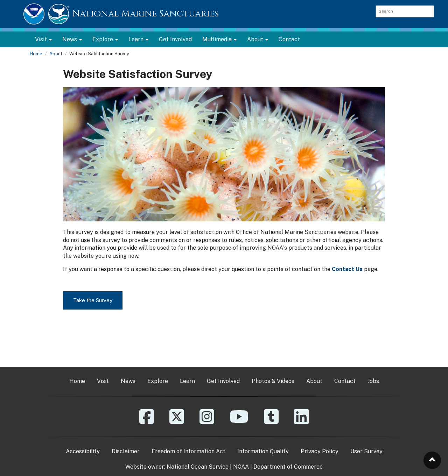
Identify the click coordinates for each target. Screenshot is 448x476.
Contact (289, 39)
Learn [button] (138, 39)
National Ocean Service (198, 467)
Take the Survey (93, 300)
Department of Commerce (288, 467)
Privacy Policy (320, 451)
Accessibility (83, 451)
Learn (187, 381)
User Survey (366, 451)
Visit (103, 381)
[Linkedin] (301, 422)
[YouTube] (239, 422)
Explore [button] (105, 39)
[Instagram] (207, 422)
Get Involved (175, 39)
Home (36, 54)
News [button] (72, 39)
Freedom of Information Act (188, 451)
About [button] (258, 39)
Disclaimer (126, 451)
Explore (158, 381)
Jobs (373, 381)
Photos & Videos (273, 381)
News (128, 381)
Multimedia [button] (219, 39)
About (56, 54)
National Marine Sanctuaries (146, 14)
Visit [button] (43, 39)
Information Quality (263, 451)
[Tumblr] (271, 422)
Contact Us (347, 269)
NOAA (241, 467)
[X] (177, 422)
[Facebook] (147, 422)
